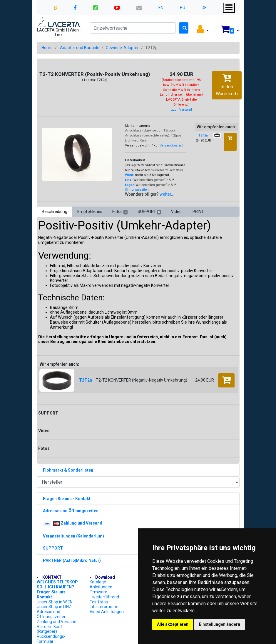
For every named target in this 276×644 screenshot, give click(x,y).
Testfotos (99, 602)
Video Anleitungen (107, 612)
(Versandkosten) (171, 145)
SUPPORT (149, 212)
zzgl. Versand (182, 110)
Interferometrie (104, 607)
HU (183, 8)
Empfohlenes (90, 212)
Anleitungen (101, 587)
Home (47, 48)
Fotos (120, 212)
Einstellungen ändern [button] (220, 624)
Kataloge (98, 582)
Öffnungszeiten (137, 190)
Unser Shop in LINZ (54, 607)
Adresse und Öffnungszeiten (52, 614)
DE (204, 8)
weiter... (167, 194)
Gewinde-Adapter (122, 48)
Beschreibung (55, 212)
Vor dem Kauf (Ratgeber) (50, 629)
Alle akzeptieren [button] (173, 624)
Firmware (98, 592)
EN (161, 8)
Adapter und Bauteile (80, 48)
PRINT (198, 212)
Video (177, 212)
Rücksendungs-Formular (51, 639)
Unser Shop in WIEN (55, 602)
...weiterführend (104, 597)
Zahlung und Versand (57, 622)
